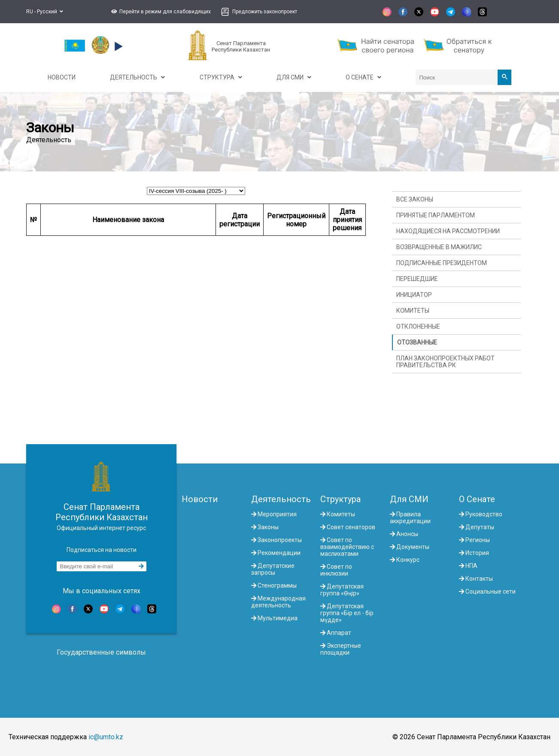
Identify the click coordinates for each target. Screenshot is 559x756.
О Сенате (477, 499)
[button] (160, 12)
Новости (200, 499)
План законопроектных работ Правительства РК (445, 362)
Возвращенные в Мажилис (439, 247)
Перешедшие (417, 279)
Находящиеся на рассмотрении (448, 231)
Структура (340, 499)
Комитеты (413, 311)
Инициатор (414, 295)
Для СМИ (409, 499)
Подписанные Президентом (442, 263)
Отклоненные (418, 326)
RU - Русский (45, 12)
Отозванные (417, 342)
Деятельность (281, 499)
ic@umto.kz (106, 737)
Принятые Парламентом (436, 215)
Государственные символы (101, 652)
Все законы (415, 199)
